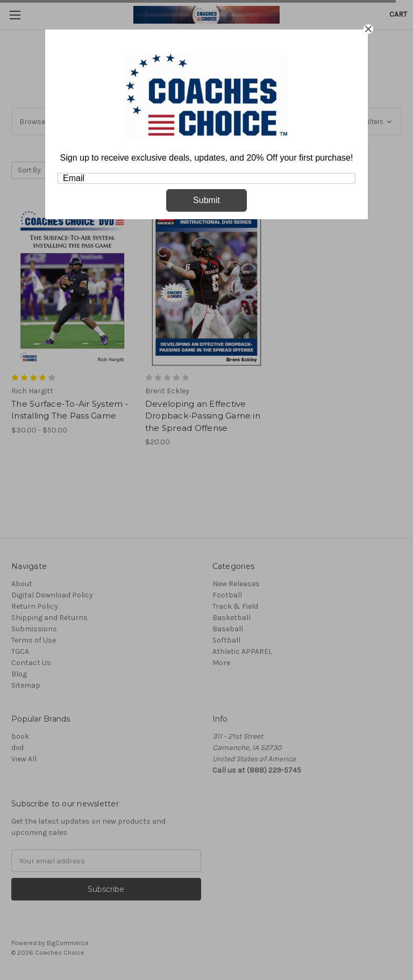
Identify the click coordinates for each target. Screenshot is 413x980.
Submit (206, 200)
